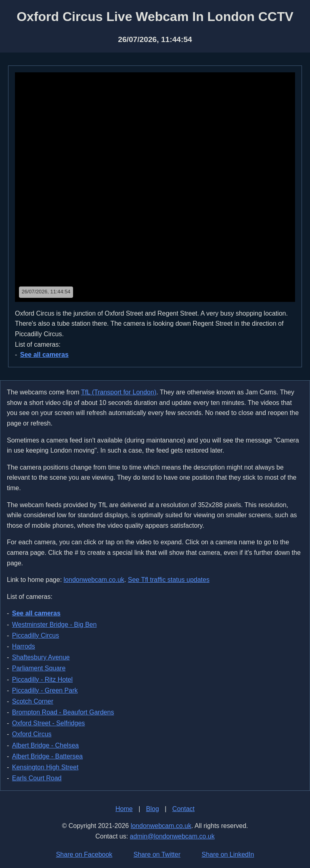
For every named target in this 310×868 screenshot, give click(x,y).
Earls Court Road (37, 778)
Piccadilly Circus (36, 635)
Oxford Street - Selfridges (49, 723)
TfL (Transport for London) (119, 392)
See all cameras (44, 355)
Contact (183, 809)
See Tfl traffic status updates (169, 580)
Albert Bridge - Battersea (47, 756)
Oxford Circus (32, 734)
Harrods (24, 646)
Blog (153, 809)
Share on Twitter (157, 854)
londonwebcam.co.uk (94, 580)
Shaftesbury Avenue (41, 657)
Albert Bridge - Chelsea (45, 745)
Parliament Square (39, 668)
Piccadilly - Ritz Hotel (42, 679)
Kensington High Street (45, 767)
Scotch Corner (33, 701)
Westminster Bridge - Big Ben (54, 625)
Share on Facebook (84, 854)
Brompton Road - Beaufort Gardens (63, 712)
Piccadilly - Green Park (45, 690)
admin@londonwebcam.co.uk (172, 836)
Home (124, 809)
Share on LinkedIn (228, 854)
